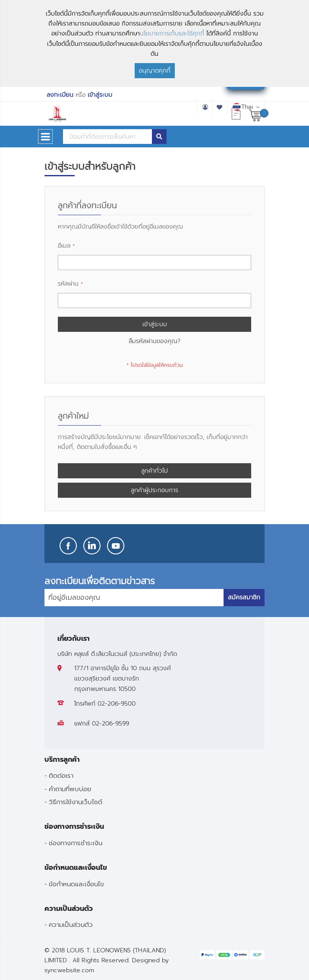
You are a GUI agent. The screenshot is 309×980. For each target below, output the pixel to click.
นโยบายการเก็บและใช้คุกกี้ (172, 33)
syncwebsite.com (69, 970)
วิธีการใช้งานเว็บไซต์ (76, 802)
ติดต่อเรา (61, 775)
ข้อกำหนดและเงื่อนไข (76, 884)
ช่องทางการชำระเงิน (76, 843)
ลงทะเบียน (60, 95)
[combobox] (107, 137)
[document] (154, 43)
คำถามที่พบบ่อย (70, 789)
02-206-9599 (110, 724)
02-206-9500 (117, 704)
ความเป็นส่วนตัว (71, 924)
